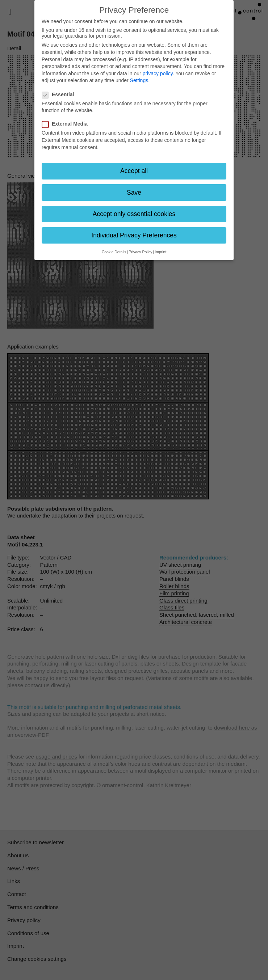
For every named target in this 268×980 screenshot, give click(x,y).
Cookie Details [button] (114, 252)
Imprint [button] (160, 252)
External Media (67, 124)
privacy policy (158, 73)
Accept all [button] (134, 171)
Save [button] (134, 193)
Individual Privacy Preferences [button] (134, 235)
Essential (60, 94)
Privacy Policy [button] (140, 252)
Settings (139, 80)
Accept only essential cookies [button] (134, 214)
